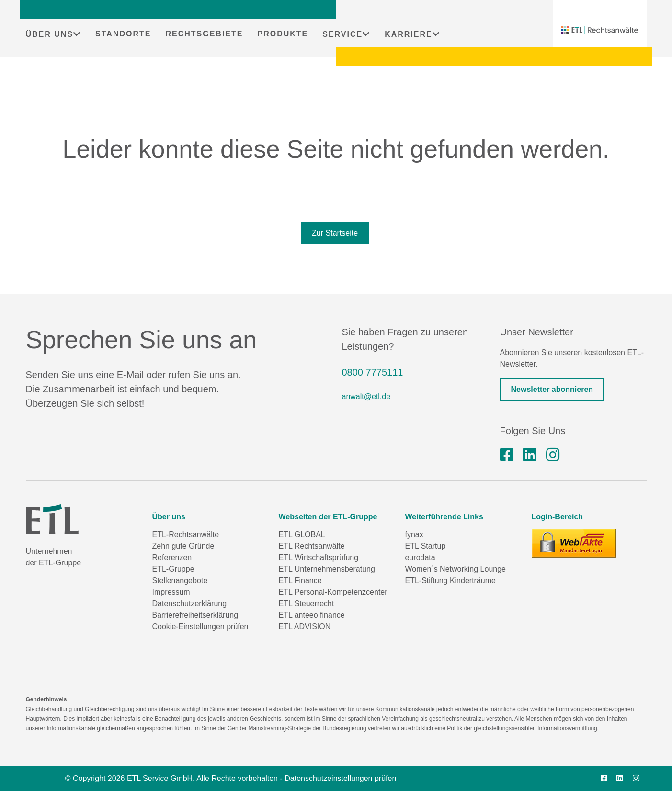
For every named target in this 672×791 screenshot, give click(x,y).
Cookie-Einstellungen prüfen (200, 626)
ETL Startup (426, 546)
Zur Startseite (335, 233)
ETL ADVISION (305, 626)
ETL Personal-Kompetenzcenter (333, 592)
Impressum (171, 592)
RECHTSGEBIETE (204, 34)
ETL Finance (300, 580)
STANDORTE (123, 34)
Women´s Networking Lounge (456, 569)
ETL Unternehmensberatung (327, 569)
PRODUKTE (283, 34)
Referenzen (172, 557)
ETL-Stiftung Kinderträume (450, 580)
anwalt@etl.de (366, 396)
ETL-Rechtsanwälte (186, 534)
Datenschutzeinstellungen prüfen (340, 778)
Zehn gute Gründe (183, 546)
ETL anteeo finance (312, 615)
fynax (414, 534)
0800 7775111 (373, 372)
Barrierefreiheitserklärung (195, 615)
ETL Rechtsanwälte (312, 546)
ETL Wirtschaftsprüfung (319, 557)
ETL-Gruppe (173, 569)
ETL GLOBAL (302, 534)
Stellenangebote (180, 580)
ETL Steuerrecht (307, 603)
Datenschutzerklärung (190, 603)
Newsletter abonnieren (552, 389)
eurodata (420, 557)
